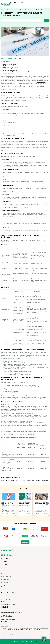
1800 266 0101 (5, 603)
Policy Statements (35, 635)
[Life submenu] (25, 6)
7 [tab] (30, 518)
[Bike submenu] (24, 2)
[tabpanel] (9, 504)
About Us (3, 572)
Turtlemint (12, 361)
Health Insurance (10, 10)
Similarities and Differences (10, 70)
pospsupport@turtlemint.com (9, 604)
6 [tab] (28, 518)
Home (3, 10)
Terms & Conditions (45, 635)
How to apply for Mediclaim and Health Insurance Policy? (17, 72)
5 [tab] (26, 518)
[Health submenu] (18, 6)
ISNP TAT (3, 585)
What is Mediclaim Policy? (10, 64)
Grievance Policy (5, 582)
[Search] (46, 21)
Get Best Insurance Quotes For (24, 641)
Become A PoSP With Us (40, 6)
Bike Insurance (4, 563)
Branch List (4, 587)
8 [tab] (32, 518)
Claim (3, 575)
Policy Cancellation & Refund (7, 576)
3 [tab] (22, 518)
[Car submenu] (16, 2)
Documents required (8, 73)
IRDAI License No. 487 (6, 615)
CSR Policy (4, 584)
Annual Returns (4, 581)
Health (16, 6)
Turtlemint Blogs (10, 480)
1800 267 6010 (5, 598)
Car (15, 2)
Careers (3, 578)
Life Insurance (4, 566)
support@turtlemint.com (8, 599)
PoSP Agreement (5, 579)
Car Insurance (4, 561)
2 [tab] (20, 518)
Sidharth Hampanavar (7, 58)
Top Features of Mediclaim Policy (11, 66)
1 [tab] (18, 518)
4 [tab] (24, 518)
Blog (2, 573)
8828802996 (5, 622)
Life (23, 6)
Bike (22, 2)
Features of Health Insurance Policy (12, 69)
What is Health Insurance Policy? (11, 67)
